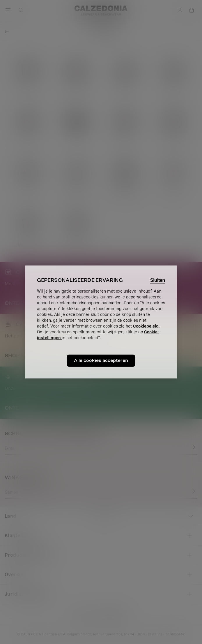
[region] (101, 322)
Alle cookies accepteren (101, 360)
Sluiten (158, 280)
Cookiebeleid (146, 326)
